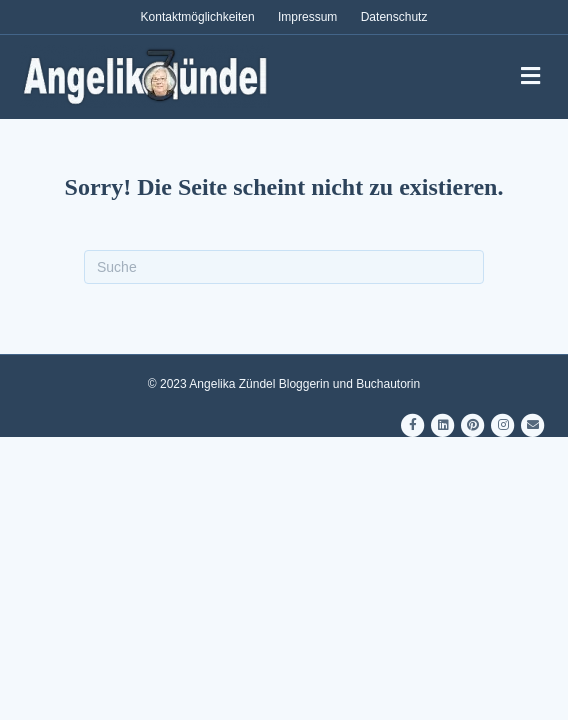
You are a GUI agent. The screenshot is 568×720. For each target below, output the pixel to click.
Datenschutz (394, 17)
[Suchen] (284, 267)
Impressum (307, 17)
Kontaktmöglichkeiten (198, 17)
